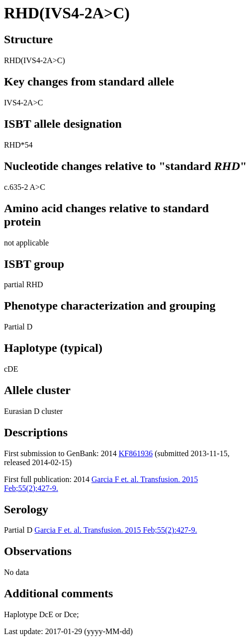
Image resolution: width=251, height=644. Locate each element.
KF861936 (136, 453)
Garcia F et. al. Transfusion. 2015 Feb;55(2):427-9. (116, 530)
